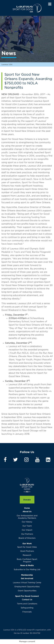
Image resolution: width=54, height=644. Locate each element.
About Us (27, 511)
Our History (27, 522)
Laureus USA (27, 8)
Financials (27, 612)
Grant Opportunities (27, 591)
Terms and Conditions (27, 604)
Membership (27, 575)
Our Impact (27, 530)
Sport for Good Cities (27, 547)
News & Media (27, 565)
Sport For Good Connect (27, 596)
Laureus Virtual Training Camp (27, 583)
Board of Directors (27, 538)
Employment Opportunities (27, 587)
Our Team (27, 526)
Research (27, 555)
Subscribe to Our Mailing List (27, 570)
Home (27, 508)
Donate (27, 500)
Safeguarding (27, 608)
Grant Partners (27, 551)
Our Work (27, 543)
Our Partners (27, 534)
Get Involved (27, 578)
